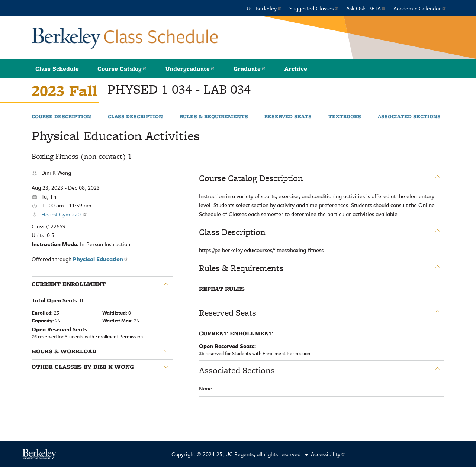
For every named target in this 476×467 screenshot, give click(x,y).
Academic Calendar (420, 8)
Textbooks (345, 117)
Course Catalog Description (251, 178)
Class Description (135, 117)
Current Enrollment (69, 284)
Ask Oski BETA (366, 8)
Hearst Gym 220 (64, 214)
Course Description (61, 117)
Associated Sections (409, 117)
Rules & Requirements (214, 117)
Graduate (250, 69)
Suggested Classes (314, 8)
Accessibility (328, 454)
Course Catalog (122, 69)
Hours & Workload (64, 351)
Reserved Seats (288, 117)
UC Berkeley (264, 8)
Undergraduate (190, 69)
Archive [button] (296, 69)
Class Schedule (57, 69)
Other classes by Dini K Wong (83, 367)
